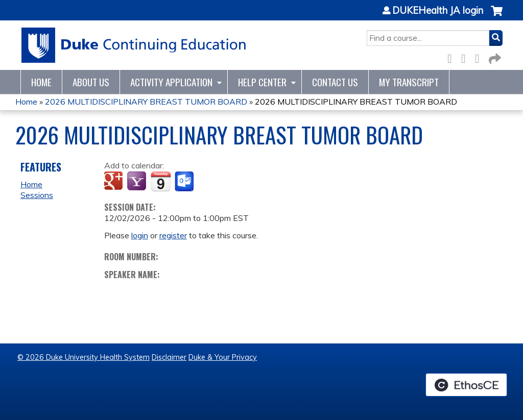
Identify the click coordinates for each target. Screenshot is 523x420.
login (140, 235)
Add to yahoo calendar (138, 182)
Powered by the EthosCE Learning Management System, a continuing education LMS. (466, 385)
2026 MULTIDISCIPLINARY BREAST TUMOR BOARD (146, 102)
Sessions (37, 195)
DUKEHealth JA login (438, 11)
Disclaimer (169, 357)
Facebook (453, 57)
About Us (91, 82)
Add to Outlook (185, 182)
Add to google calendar (115, 182)
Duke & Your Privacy (223, 357)
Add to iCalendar (161, 181)
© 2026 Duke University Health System (84, 357)
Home (41, 82)
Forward (494, 57)
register (173, 235)
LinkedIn (480, 57)
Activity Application (171, 82)
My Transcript (409, 82)
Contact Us (335, 82)
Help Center (262, 82)
